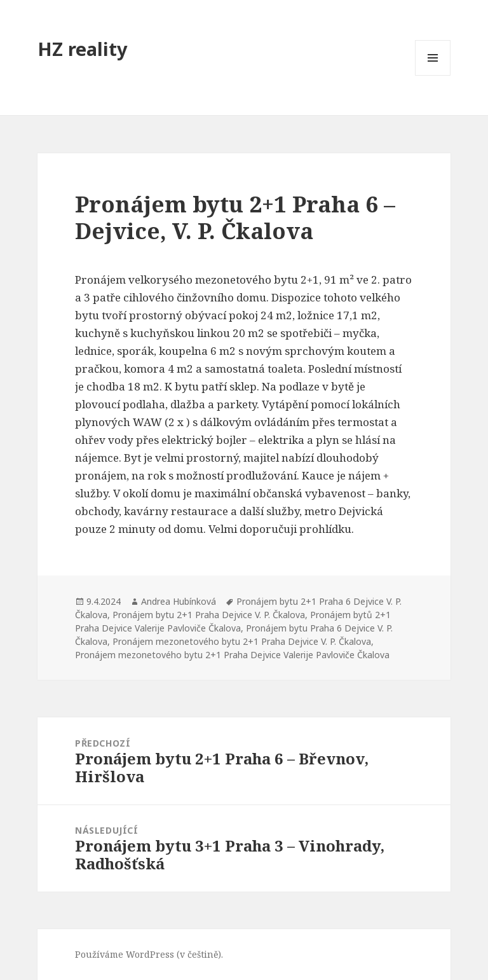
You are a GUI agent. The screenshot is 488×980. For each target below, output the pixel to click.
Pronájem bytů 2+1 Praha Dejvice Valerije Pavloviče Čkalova (233, 621)
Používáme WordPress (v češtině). (149, 954)
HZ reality (83, 49)
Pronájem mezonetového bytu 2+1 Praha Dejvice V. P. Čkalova (242, 641)
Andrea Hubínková (179, 601)
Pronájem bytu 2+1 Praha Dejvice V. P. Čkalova (209, 615)
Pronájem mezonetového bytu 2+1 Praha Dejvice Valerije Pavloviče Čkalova (232, 655)
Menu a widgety (433, 75)
